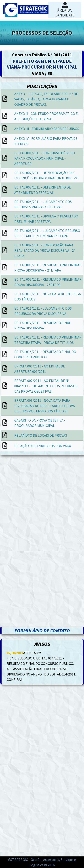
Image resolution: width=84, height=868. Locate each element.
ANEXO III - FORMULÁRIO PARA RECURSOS (47, 129)
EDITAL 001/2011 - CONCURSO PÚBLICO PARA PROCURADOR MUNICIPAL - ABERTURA (45, 158)
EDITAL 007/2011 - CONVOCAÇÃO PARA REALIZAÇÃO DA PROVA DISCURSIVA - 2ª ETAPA (45, 250)
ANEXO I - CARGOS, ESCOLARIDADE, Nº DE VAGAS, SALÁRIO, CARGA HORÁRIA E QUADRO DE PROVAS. (46, 99)
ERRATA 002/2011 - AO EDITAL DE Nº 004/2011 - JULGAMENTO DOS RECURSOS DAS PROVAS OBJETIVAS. (46, 386)
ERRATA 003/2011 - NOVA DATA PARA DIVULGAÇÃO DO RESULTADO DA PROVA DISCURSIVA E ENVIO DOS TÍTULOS (45, 406)
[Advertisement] (42, 502)
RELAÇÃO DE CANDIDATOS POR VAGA (43, 446)
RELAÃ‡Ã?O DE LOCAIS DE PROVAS (41, 435)
